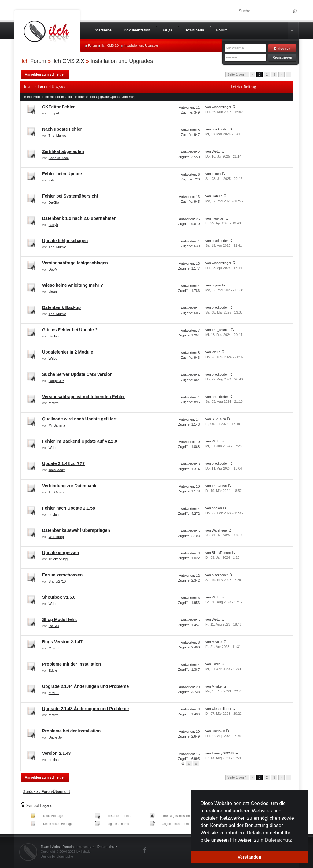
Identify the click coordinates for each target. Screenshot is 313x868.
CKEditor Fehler (59, 107)
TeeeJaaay (57, 470)
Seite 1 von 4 (237, 74)
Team (45, 847)
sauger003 (57, 381)
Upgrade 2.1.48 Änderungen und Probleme (85, 709)
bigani (53, 292)
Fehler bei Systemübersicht (70, 196)
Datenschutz (107, 847)
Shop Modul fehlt (60, 619)
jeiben (53, 180)
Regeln (68, 847)
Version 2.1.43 (56, 753)
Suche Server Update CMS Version (77, 374)
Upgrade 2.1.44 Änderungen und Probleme (85, 686)
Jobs (56, 847)
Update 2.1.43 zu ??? (63, 463)
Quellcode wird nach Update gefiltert (79, 419)
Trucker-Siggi (59, 559)
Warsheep (56, 537)
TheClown (56, 492)
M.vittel (54, 403)
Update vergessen (61, 553)
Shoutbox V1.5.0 (59, 597)
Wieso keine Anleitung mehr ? (73, 285)
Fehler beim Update (62, 174)
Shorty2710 (57, 581)
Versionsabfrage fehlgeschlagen (75, 263)
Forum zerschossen (62, 575)
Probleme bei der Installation (71, 731)
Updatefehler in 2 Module (68, 352)
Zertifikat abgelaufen (63, 151)
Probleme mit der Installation (72, 664)
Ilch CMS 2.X (110, 46)
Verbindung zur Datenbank (69, 486)
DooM (53, 269)
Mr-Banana (57, 425)
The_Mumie (57, 136)
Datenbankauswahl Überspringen (76, 530)
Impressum (85, 847)
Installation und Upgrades (141, 46)
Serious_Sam (59, 158)
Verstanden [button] (249, 857)
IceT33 (54, 626)
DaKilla (54, 202)
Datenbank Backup (61, 307)
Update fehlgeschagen (65, 241)
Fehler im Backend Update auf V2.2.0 (80, 441)
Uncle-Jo (55, 737)
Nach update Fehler (62, 129)
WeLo (53, 358)
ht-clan (54, 336)
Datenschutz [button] (278, 840)
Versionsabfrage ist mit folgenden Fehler (84, 397)
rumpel (54, 113)
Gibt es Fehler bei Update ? (70, 330)
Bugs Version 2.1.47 (62, 642)
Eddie (53, 670)
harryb (53, 225)
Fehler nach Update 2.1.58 (69, 508)
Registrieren (282, 57)
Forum (92, 46)
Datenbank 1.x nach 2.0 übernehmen (79, 218)
